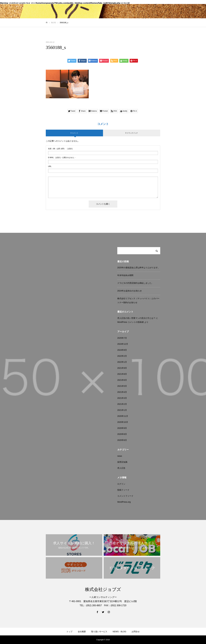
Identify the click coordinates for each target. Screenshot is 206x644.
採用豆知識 (122, 462)
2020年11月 (123, 416)
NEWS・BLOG (120, 632)
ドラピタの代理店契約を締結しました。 (135, 283)
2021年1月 (122, 410)
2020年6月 (122, 440)
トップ (69, 632)
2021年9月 (122, 368)
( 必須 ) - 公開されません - (62, 158)
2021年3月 (122, 398)
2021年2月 (122, 404)
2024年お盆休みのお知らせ (130, 291)
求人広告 (121, 468)
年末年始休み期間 (125, 275)
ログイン (121, 484)
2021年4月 (122, 392)
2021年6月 (122, 380)
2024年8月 (122, 350)
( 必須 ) (60, 149)
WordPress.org (124, 502)
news (120, 456)
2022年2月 (122, 356)
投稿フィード (123, 490)
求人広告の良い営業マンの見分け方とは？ (136, 318)
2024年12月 (123, 344)
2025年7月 (122, 338)
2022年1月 (122, 362)
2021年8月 (122, 374)
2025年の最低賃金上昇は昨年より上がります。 (139, 268)
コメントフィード (125, 496)
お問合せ (136, 632)
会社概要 (82, 632)
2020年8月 (122, 434)
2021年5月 (122, 386)
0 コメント (74, 133)
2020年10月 (123, 422)
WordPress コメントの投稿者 (131, 322)
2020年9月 (122, 428)
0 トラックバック (132, 133)
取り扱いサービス (99, 632)
